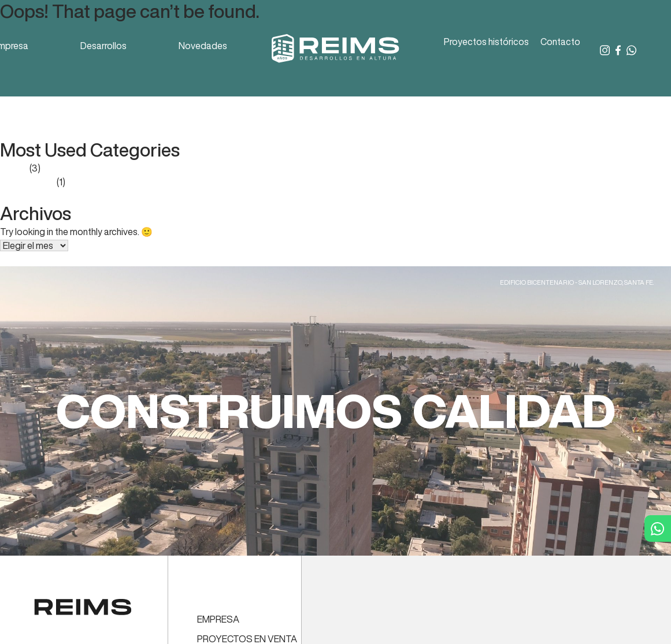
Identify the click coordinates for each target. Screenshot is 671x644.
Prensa (14, 168)
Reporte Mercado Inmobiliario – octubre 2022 (92, 118)
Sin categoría (27, 182)
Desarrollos (103, 46)
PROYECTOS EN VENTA (247, 639)
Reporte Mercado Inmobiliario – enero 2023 (88, 105)
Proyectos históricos (486, 42)
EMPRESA (218, 619)
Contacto (560, 42)
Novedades (203, 46)
